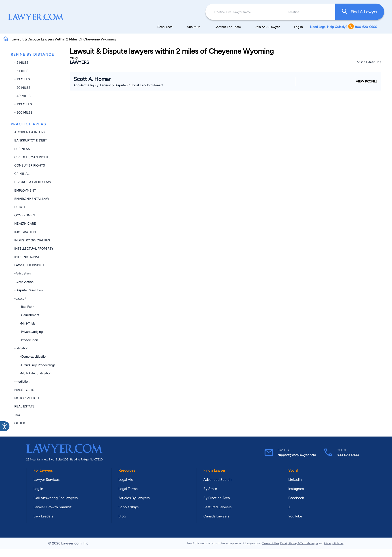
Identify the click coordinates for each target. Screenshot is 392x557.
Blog (122, 516)
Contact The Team (228, 27)
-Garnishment (27, 315)
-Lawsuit (20, 298)
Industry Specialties (32, 240)
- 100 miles (23, 104)
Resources (165, 27)
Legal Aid (126, 480)
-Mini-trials (25, 323)
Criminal (22, 174)
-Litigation (21, 348)
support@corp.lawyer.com (297, 455)
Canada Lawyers (216, 516)
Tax (17, 415)
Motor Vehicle (27, 398)
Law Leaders (43, 516)
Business (22, 149)
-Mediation (22, 382)
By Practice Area (217, 498)
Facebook (296, 498)
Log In (298, 27)
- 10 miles (22, 79)
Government (26, 215)
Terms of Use (271, 543)
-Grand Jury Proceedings (35, 365)
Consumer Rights (30, 165)
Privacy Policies (334, 543)
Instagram (296, 489)
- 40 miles (22, 96)
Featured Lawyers (217, 507)
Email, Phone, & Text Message (299, 543)
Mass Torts (24, 390)
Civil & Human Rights (32, 157)
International (27, 257)
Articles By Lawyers (134, 498)
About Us (194, 27)
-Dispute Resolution (28, 290)
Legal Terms (128, 489)
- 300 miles (23, 112)
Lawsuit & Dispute (30, 265)
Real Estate (24, 406)
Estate (20, 207)
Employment (25, 190)
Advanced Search (217, 480)
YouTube (295, 516)
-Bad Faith (24, 307)
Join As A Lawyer (267, 27)
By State (210, 489)
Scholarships (129, 507)
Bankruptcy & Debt (31, 140)
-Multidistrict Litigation (33, 373)
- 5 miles (21, 71)
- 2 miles (21, 63)
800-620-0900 (348, 455)
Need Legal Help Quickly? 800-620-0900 (344, 27)
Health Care (25, 224)
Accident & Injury (30, 132)
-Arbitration (22, 273)
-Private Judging (28, 332)
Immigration (25, 232)
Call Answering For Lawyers (56, 498)
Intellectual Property (34, 249)
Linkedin (295, 480)
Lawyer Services (46, 480)
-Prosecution (26, 340)
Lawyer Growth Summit (53, 507)
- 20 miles (22, 88)
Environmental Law (32, 199)
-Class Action (24, 282)
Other (20, 423)
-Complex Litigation (31, 357)
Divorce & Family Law (33, 182)
